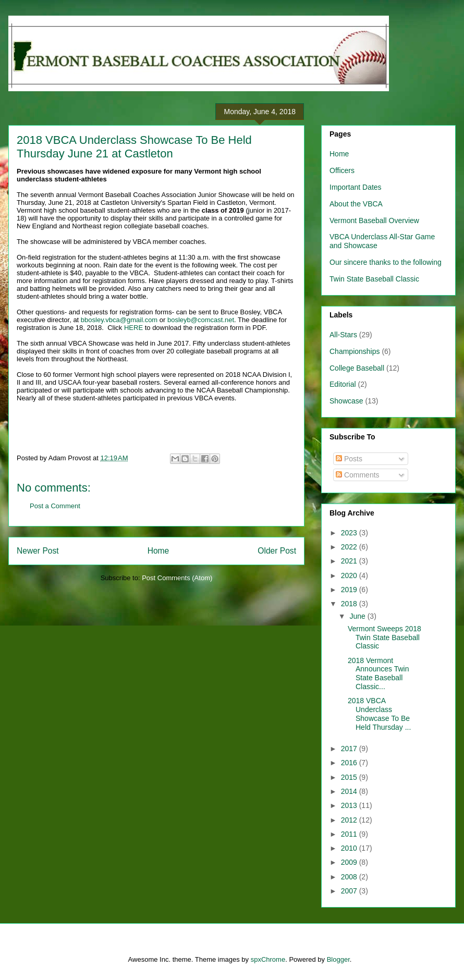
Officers (342, 170)
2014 (350, 791)
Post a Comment (55, 506)
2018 (350, 604)
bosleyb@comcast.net (201, 320)
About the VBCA (356, 204)
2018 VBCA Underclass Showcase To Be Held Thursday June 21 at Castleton (134, 147)
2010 (350, 848)
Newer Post (38, 551)
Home (158, 551)
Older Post (277, 551)
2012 (350, 820)
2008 (350, 877)
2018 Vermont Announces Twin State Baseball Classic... (378, 673)
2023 (350, 533)
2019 (350, 590)
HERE (133, 328)
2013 (350, 805)
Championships (355, 351)
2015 (350, 777)
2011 (350, 834)
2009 (350, 862)
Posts (349, 459)
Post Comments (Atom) (177, 578)
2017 (350, 749)
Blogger (338, 959)
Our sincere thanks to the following (386, 262)
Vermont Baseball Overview (374, 220)
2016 (350, 763)
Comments (358, 475)
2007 (350, 891)
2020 (350, 575)
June (358, 616)
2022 (350, 547)
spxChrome (268, 959)
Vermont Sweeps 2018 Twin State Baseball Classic (384, 638)
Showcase (346, 401)
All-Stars (343, 335)
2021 (350, 561)
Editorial (343, 384)
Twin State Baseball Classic (374, 279)
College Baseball (357, 368)
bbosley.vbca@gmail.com (119, 320)
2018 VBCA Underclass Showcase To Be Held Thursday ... (379, 714)
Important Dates (356, 187)
